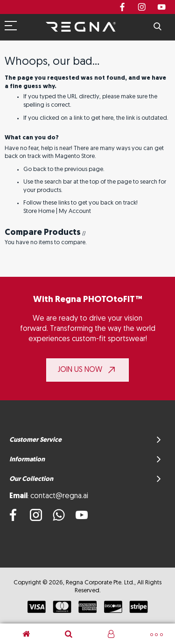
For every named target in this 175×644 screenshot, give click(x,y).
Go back (35, 169)
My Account (75, 211)
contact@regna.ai (59, 496)
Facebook (122, 7)
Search (157, 27)
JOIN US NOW (80, 370)
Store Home (39, 211)
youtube (161, 7)
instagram (142, 7)
